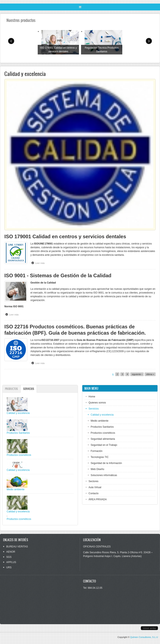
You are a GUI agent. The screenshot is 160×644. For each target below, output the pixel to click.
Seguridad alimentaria (103, 439)
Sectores (93, 481)
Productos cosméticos (103, 433)
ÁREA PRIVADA (98, 499)
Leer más (41, 263)
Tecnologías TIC (100, 457)
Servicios (30, 389)
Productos (11, 389)
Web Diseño (97, 469)
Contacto (94, 493)
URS (9, 567)
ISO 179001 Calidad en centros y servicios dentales (65, 236)
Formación (97, 451)
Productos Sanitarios (102, 427)
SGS (9, 557)
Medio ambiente (99, 421)
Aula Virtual (95, 487)
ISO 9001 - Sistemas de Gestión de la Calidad (58, 275)
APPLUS (11, 562)
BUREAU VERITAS (17, 547)
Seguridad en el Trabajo (104, 445)
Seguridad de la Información (106, 463)
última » (150, 374)
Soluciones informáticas (104, 475)
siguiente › (137, 374)
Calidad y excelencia (102, 415)
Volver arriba (149, 628)
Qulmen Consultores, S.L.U (144, 637)
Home (92, 397)
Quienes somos (97, 403)
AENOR (11, 552)
